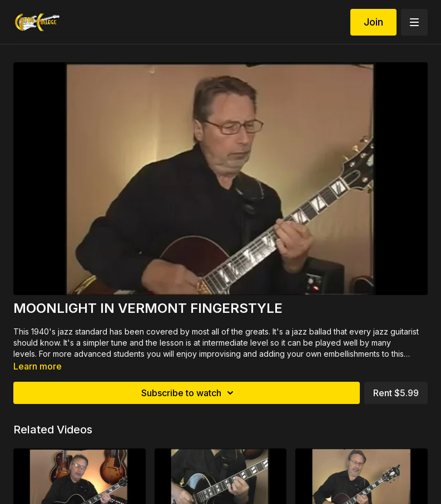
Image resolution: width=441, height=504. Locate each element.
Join (373, 22)
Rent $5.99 (396, 393)
